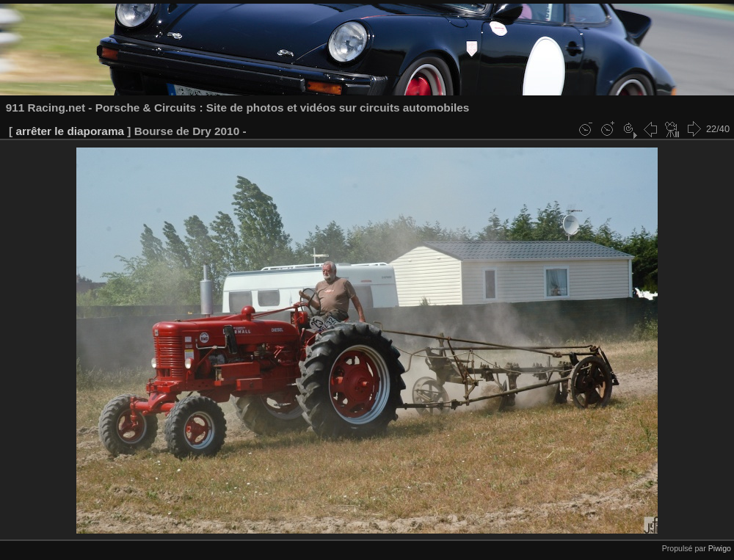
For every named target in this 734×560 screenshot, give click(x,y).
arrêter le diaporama (70, 131)
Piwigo (720, 548)
